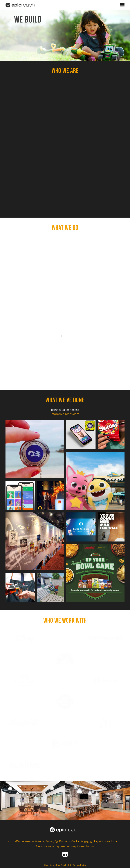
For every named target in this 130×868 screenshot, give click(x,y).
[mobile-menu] (122, 5)
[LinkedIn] (65, 854)
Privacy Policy (79, 865)
